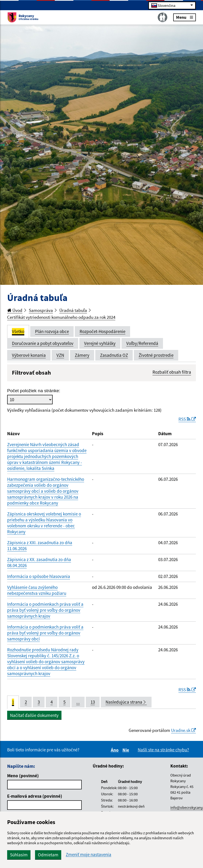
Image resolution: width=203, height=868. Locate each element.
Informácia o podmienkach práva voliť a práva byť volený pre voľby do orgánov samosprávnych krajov (45, 610)
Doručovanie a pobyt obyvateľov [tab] (43, 343)
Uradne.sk (183, 730)
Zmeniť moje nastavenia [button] (89, 855)
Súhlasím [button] (19, 855)
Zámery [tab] (82, 355)
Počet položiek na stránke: (34, 391)
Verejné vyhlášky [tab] (100, 343)
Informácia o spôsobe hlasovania (39, 576)
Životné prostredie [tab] (156, 355)
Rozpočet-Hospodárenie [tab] (102, 331)
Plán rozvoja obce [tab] (52, 331)
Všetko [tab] (18, 331)
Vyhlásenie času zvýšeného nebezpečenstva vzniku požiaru (37, 590)
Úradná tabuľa (73, 310)
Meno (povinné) (23, 776)
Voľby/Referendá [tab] (142, 343)
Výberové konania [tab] (29, 355)
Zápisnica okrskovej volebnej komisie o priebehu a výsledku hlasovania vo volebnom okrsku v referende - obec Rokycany (44, 523)
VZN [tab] (60, 355)
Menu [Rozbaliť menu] (185, 17)
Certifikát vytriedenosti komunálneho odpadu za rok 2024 (61, 317)
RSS (187, 419)
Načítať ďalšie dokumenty (34, 715)
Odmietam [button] (48, 855)
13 (93, 702)
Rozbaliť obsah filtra (172, 372)
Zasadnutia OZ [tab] (114, 355)
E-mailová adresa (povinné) (35, 796)
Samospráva (41, 310)
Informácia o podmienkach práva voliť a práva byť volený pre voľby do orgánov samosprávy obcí (45, 633)
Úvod (15, 310)
